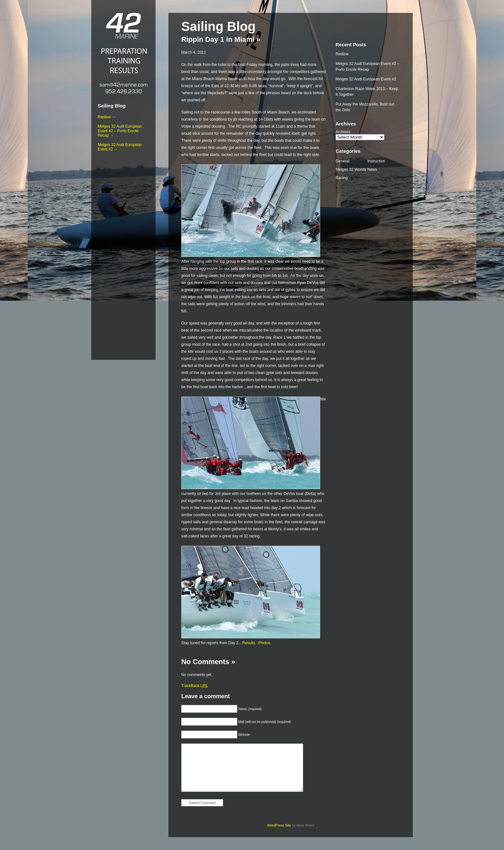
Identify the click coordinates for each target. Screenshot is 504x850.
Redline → (107, 117)
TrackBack (195, 686)
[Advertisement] (123, 254)
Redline (342, 54)
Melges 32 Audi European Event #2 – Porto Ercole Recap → (120, 131)
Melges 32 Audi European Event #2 (366, 79)
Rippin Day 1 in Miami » (221, 39)
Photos (264, 643)
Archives (343, 132)
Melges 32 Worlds (351, 169)
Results (248, 643)
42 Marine (123, 26)
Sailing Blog (112, 106)
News (372, 169)
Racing (342, 178)
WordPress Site (279, 825)
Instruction (376, 161)
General (342, 161)
